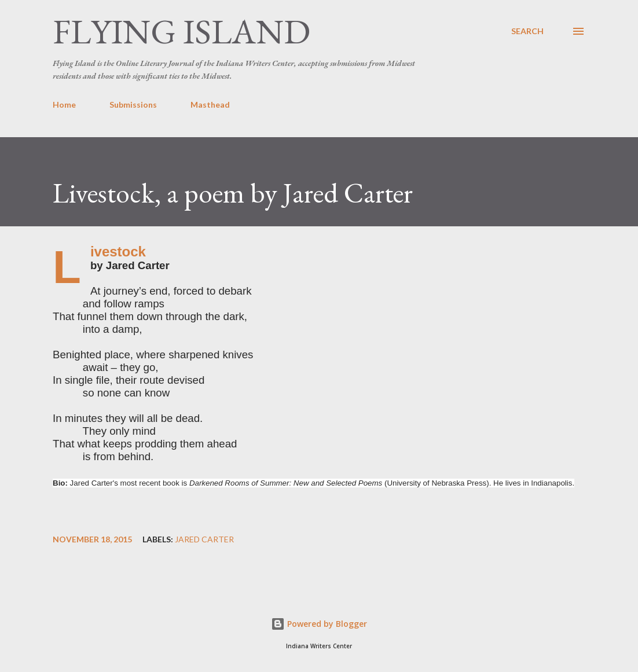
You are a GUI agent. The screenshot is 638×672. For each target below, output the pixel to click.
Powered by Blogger (319, 624)
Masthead (210, 104)
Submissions (133, 104)
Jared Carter (204, 539)
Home (64, 104)
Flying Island (181, 31)
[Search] (527, 31)
